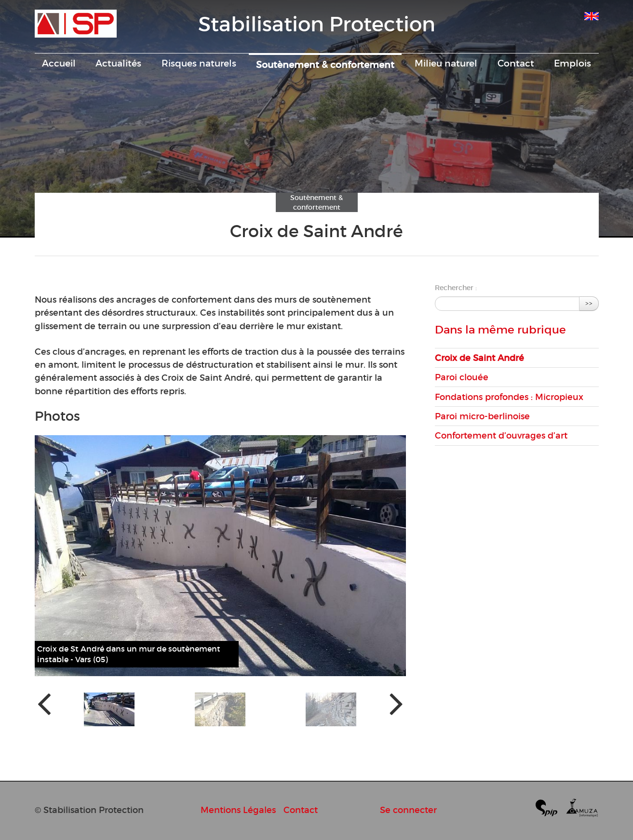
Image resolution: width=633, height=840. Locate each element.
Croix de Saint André (479, 358)
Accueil (59, 63)
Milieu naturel (446, 63)
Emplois (572, 63)
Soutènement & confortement (325, 65)
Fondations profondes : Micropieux (509, 397)
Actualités (118, 63)
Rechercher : (456, 288)
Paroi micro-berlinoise (482, 416)
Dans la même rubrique (500, 330)
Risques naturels (199, 63)
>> (589, 303)
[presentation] (44, 703)
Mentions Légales (238, 810)
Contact (516, 63)
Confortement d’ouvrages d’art (501, 435)
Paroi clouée (462, 377)
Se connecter (408, 810)
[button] (109, 709)
